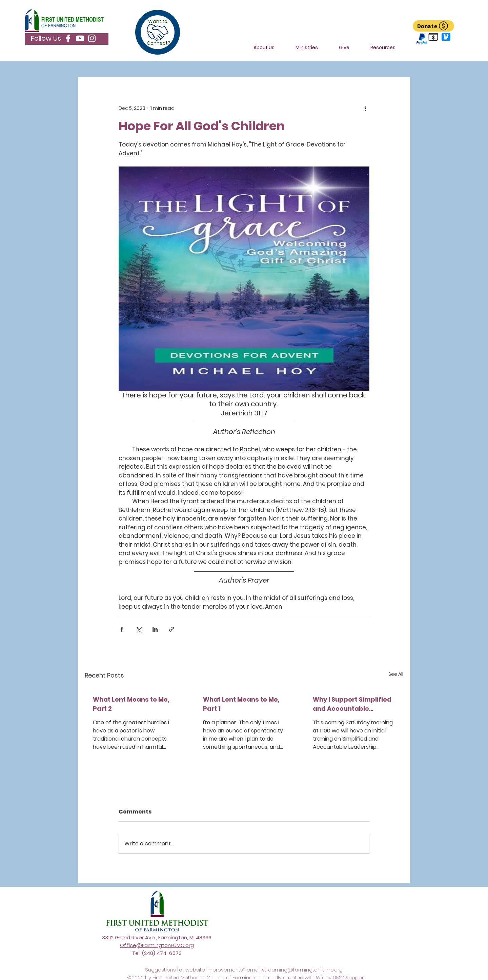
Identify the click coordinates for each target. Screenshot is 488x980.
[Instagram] (92, 38)
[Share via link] (172, 629)
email (254, 970)
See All (396, 674)
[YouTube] (80, 38)
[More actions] (365, 108)
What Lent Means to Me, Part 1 (241, 704)
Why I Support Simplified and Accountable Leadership (352, 704)
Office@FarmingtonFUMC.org (157, 945)
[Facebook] (68, 38)
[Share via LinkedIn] (155, 629)
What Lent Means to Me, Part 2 (131, 704)
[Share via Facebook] (122, 629)
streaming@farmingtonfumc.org (302, 970)
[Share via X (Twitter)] (138, 629)
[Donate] (433, 26)
